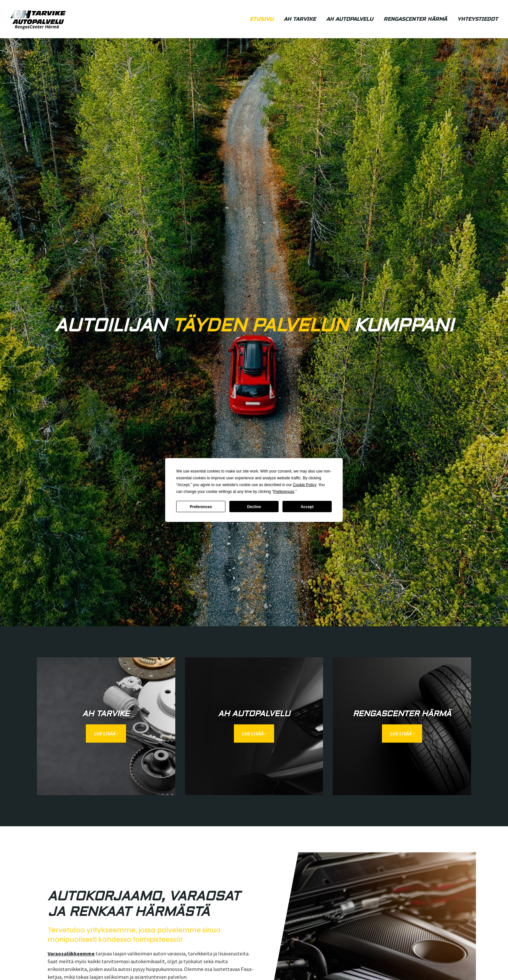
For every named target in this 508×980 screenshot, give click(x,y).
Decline (254, 507)
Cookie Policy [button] (305, 485)
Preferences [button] (284, 492)
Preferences (201, 507)
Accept (307, 507)
